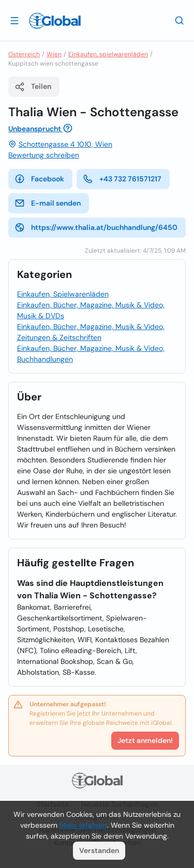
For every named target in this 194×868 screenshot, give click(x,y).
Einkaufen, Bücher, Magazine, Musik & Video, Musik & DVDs (91, 310)
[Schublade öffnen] (14, 20)
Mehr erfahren (83, 825)
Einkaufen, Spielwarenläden (63, 294)
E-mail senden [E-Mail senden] (48, 203)
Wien (54, 54)
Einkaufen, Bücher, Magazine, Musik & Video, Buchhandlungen (91, 354)
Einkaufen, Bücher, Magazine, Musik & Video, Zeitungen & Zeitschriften (91, 332)
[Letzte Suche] (180, 20)
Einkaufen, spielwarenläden (108, 54)
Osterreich (24, 54)
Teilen (33, 87)
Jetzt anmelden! (145, 740)
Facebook (39, 179)
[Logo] (55, 21)
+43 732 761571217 (122, 179)
